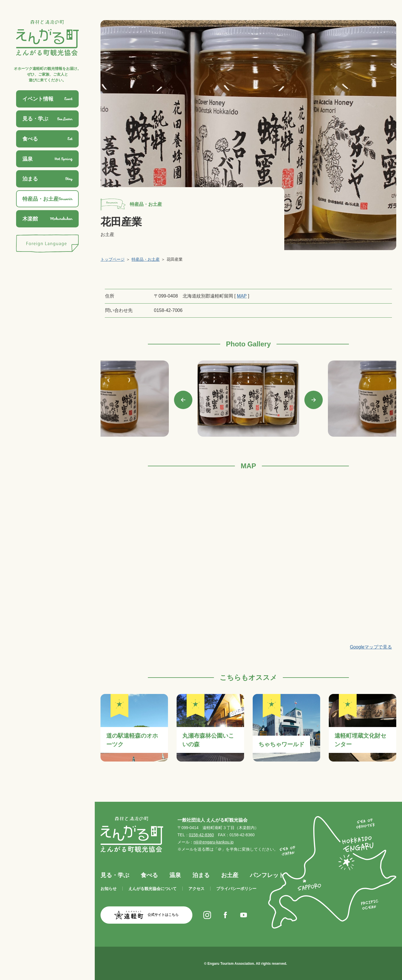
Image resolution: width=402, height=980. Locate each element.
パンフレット (267, 875)
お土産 (230, 875)
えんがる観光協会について (152, 889)
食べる (149, 875)
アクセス (196, 889)
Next (314, 400)
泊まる (201, 875)
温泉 (175, 875)
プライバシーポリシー (236, 889)
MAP (242, 296)
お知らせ (109, 889)
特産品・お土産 (146, 259)
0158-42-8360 (201, 835)
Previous (183, 400)
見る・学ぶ (115, 875)
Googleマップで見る (371, 647)
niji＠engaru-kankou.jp (213, 842)
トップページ (113, 259)
